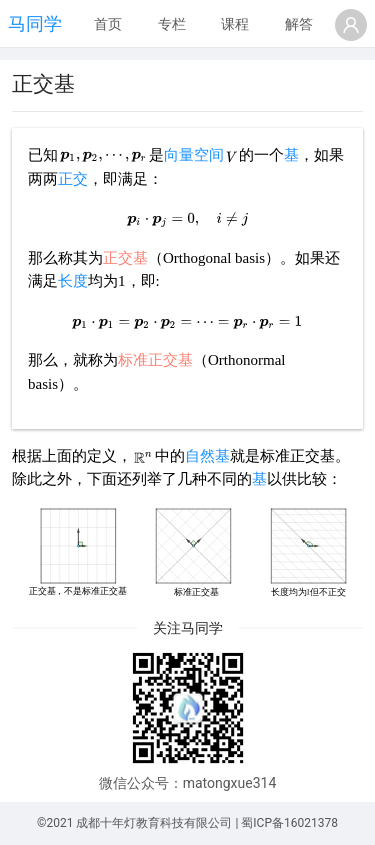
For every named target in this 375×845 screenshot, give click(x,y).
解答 (299, 24)
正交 (73, 179)
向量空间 (194, 155)
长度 (73, 281)
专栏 (172, 24)
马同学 (35, 23)
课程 (235, 24)
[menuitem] (108, 25)
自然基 (207, 456)
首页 (108, 24)
